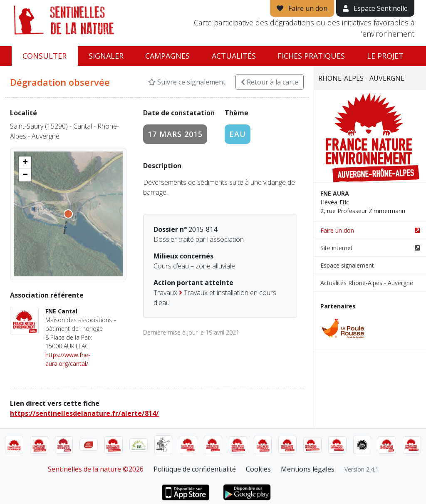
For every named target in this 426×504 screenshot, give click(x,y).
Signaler (106, 56)
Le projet (385, 56)
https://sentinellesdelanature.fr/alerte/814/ (84, 413)
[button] (25, 163)
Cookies (258, 469)
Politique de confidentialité (195, 469)
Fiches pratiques (311, 56)
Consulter (45, 56)
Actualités (234, 56)
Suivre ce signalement (187, 82)
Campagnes (167, 56)
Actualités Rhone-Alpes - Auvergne (367, 283)
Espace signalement (347, 265)
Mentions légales (308, 469)
